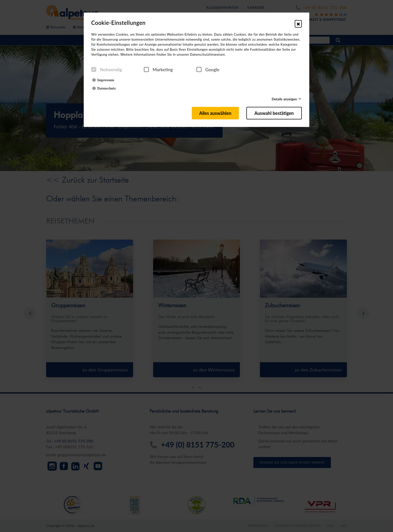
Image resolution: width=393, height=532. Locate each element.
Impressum (103, 80)
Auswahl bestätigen (274, 113)
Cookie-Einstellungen (118, 23)
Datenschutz (104, 88)
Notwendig (107, 69)
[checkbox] (94, 69)
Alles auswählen (215, 113)
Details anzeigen (284, 99)
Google (208, 69)
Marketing (158, 69)
